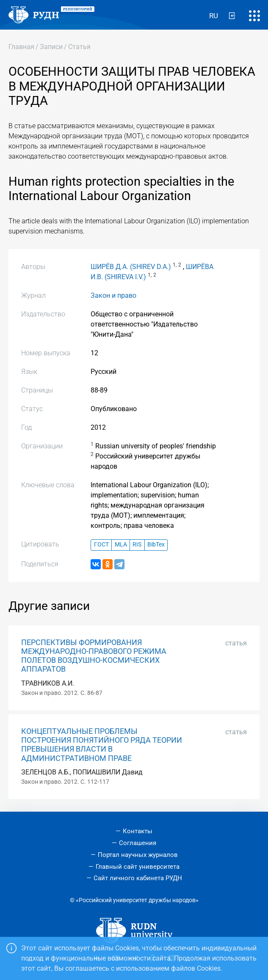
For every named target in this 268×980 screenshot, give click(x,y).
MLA (121, 545)
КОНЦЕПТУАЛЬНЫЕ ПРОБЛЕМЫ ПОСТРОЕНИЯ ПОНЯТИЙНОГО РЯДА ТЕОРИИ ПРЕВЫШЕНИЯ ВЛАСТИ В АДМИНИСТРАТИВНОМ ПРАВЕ (102, 745)
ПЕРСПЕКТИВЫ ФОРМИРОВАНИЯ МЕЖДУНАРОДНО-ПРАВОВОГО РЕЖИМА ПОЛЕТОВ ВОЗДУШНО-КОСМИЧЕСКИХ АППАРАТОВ (94, 656)
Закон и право (113, 295)
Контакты (138, 831)
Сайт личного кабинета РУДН (138, 878)
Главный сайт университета (138, 867)
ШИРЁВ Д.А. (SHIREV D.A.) (131, 267)
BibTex (156, 545)
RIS (137, 545)
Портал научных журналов (138, 855)
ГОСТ (101, 545)
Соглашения (138, 843)
